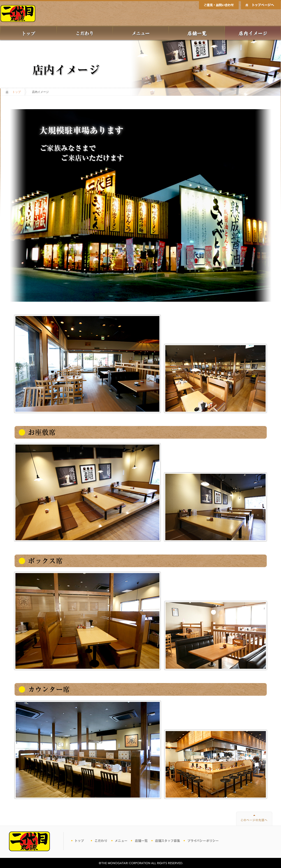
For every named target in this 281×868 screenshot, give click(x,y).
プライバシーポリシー (202, 841)
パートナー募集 (166, 841)
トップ (29, 33)
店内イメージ (253, 33)
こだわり (101, 841)
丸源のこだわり (85, 33)
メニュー (141, 33)
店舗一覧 (197, 33)
